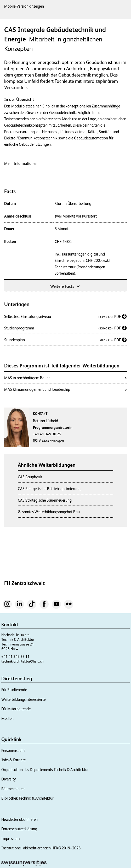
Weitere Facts (65, 286)
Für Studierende (14, 690)
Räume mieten (13, 789)
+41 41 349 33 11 (15, 657)
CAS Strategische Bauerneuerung (45, 500)
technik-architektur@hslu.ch (22, 661)
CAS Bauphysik (30, 477)
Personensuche (13, 750)
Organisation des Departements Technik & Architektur (45, 770)
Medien (7, 718)
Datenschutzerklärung (19, 829)
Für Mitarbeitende (16, 709)
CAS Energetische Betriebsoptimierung (49, 489)
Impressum (10, 839)
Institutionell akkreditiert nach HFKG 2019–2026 (41, 848)
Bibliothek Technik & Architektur (27, 798)
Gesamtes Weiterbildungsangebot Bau (49, 512)
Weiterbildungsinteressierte (23, 699)
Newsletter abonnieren (19, 819)
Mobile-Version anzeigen (24, 6)
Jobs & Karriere (13, 760)
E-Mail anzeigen (52, 441)
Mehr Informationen (23, 163)
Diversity (8, 779)
